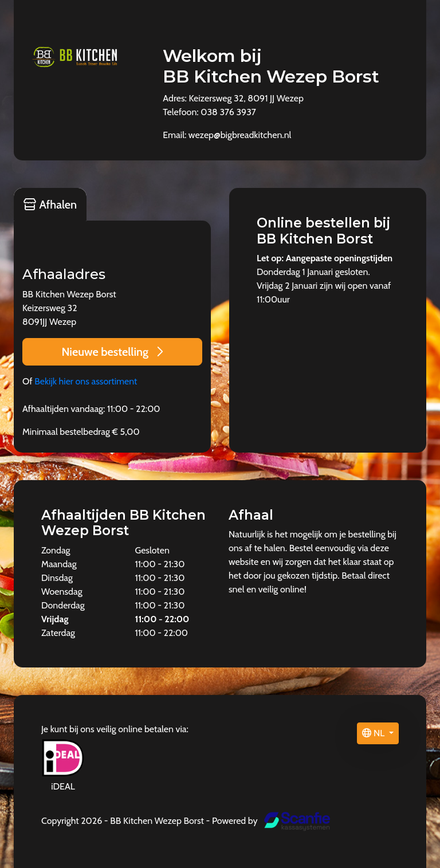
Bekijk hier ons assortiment (86, 381)
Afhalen (50, 205)
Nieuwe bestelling (112, 352)
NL (374, 733)
